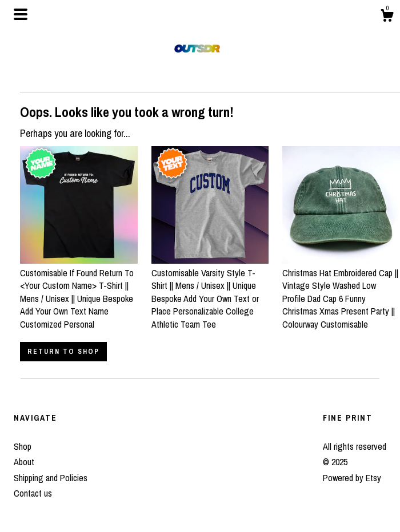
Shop (23, 446)
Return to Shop (63, 352)
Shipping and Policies (51, 478)
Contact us (33, 493)
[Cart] (387, 17)
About (24, 462)
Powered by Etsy (352, 478)
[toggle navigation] (21, 14)
